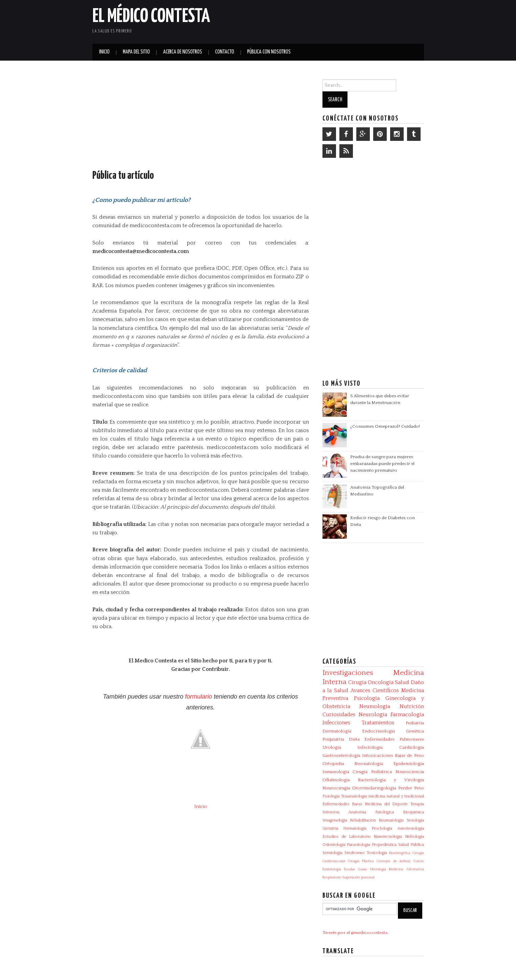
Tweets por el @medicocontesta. (355, 933)
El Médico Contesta (151, 17)
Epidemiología (409, 764)
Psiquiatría (333, 739)
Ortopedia (333, 764)
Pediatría (415, 723)
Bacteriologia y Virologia (391, 780)
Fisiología (331, 796)
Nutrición (412, 706)
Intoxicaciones (378, 755)
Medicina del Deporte (386, 804)
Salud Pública (411, 845)
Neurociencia (410, 772)
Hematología (355, 828)
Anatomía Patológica (371, 812)
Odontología (334, 845)
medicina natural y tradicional (396, 796)
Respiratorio (332, 877)
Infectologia (370, 747)
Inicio (104, 52)
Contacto (225, 52)
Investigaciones (348, 673)
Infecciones (336, 723)
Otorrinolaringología (374, 788)
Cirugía (357, 682)
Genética (415, 731)
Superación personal (358, 877)
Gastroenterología (341, 755)
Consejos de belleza (394, 861)
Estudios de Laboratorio (347, 837)
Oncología (381, 682)
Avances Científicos (375, 690)
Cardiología (412, 747)
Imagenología (335, 820)
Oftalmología (336, 780)
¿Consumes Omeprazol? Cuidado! (385, 426)
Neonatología (369, 764)
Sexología (415, 820)
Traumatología (354, 796)
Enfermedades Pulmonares (394, 739)
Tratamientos (378, 723)
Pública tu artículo (123, 176)
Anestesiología (411, 828)
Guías (363, 869)
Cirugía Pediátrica (372, 772)
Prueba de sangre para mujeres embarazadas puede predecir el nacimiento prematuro (382, 464)
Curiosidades (339, 715)
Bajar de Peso (409, 755)
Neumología (375, 706)
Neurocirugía (336, 788)
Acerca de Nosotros (183, 52)
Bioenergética (400, 853)
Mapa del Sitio (136, 52)
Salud (402, 682)
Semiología (332, 853)
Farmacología (407, 715)
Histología (378, 869)
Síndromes (355, 853)
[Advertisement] (345, 20)
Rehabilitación (363, 820)
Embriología (332, 869)
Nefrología (414, 837)
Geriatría (330, 828)
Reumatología (391, 820)
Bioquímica (413, 812)
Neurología (373, 715)
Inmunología (336, 772)
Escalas (350, 869)
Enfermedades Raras (342, 804)
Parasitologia (358, 845)
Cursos (419, 861)
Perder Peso (411, 788)
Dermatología (337, 731)
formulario (199, 697)
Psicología (367, 698)
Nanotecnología (388, 837)
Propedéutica (384, 845)
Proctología (382, 828)
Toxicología (377, 853)
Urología (332, 747)
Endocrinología (378, 731)
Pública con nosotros (269, 52)
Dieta (354, 739)
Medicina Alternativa (406, 869)
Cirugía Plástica (361, 861)
